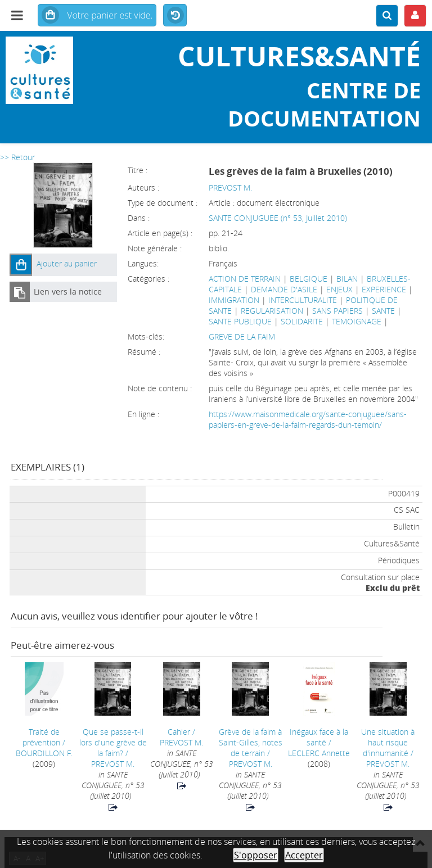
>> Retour (17, 157)
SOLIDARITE (302, 321)
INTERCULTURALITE (303, 300)
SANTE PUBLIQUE (240, 321)
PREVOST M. (230, 187)
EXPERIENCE (384, 289)
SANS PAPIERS (337, 311)
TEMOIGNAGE (357, 321)
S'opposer (256, 855)
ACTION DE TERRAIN (245, 279)
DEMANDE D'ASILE (284, 289)
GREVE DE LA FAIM (242, 336)
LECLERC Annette (319, 753)
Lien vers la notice (68, 291)
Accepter (304, 855)
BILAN (347, 279)
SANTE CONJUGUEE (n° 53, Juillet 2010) (278, 218)
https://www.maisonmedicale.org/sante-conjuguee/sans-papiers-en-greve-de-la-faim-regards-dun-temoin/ (308, 419)
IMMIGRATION (234, 300)
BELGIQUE (309, 279)
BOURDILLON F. (44, 753)
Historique (175, 16)
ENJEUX (339, 289)
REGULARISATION (272, 311)
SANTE (383, 311)
